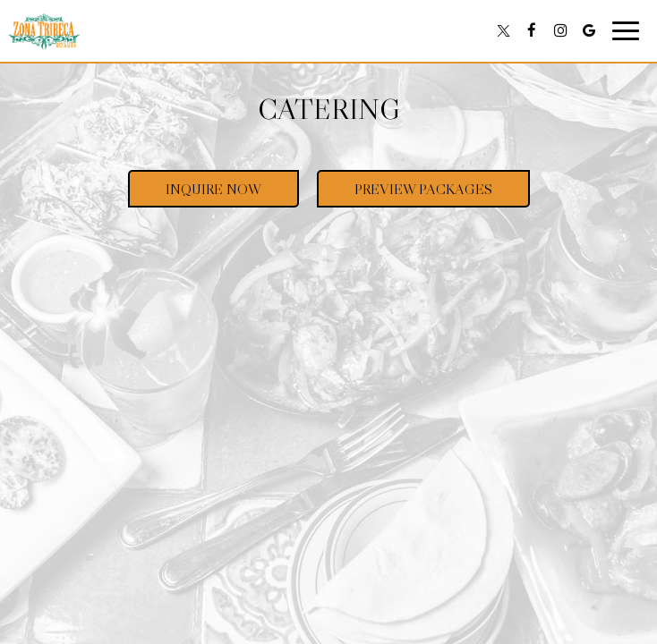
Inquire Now (195, 193)
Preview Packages (405, 193)
